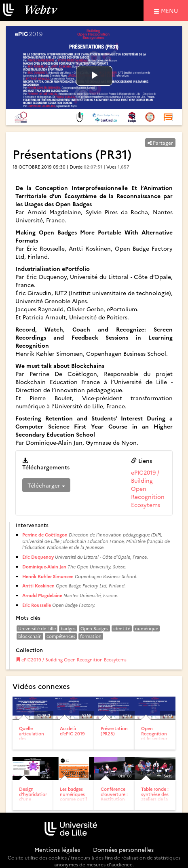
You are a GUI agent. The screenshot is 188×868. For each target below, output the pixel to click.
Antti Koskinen (38, 586)
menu (171, 10)
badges (68, 628)
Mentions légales (57, 849)
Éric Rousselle (37, 605)
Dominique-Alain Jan (44, 567)
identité (122, 628)
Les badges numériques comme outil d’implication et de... (74, 799)
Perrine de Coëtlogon (45, 535)
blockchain (30, 636)
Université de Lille (37, 628)
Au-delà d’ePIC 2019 (72, 731)
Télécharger (46, 485)
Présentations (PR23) (115, 731)
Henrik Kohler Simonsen (48, 576)
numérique (147, 628)
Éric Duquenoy (38, 557)
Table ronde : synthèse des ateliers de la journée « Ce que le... (155, 799)
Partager (160, 143)
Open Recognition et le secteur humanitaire (154, 736)
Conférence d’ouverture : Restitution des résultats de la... (114, 799)
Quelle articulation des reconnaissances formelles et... (36, 740)
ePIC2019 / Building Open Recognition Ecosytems (71, 660)
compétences (61, 636)
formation (91, 636)
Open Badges (94, 628)
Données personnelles (123, 849)
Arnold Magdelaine (42, 595)
